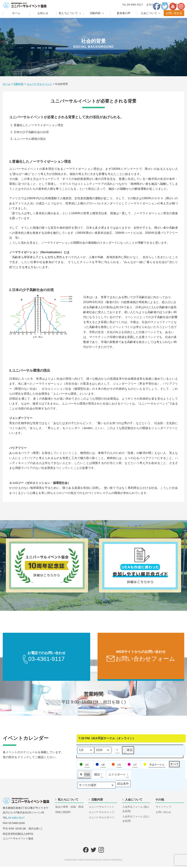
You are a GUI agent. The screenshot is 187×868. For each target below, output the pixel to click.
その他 (160, 801)
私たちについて (68, 13)
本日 (128, 751)
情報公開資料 (63, 813)
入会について (149, 13)
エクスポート (119, 776)
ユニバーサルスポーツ (102, 818)
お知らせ (43, 13)
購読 (99, 776)
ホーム (16, 13)
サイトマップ (163, 808)
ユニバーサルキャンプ (102, 813)
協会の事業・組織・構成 (69, 808)
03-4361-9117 (16, 819)
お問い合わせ (174, 13)
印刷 (84, 776)
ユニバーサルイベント (102, 808)
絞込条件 (123, 786)
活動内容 (95, 13)
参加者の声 (124, 13)
